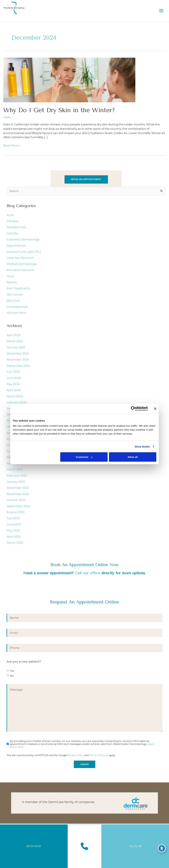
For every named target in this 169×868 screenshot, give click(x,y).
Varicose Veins (16, 313)
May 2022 (13, 530)
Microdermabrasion (20, 270)
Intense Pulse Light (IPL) (24, 252)
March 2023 (15, 469)
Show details (142, 447)
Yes (12, 671)
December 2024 (18, 353)
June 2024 (14, 378)
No (12, 676)
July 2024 (13, 372)
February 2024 (17, 402)
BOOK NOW (34, 846)
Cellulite (12, 233)
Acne (10, 215)
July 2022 (13, 518)
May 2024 (13, 384)
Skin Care (13, 301)
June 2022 (14, 524)
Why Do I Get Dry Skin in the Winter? (59, 110)
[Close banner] (155, 409)
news (7, 117)
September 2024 (18, 366)
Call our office (87, 573)
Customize (84, 457)
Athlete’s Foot (16, 227)
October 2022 (16, 500)
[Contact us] (84, 846)
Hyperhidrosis (16, 246)
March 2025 (15, 341)
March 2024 (15, 396)
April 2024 (14, 390)
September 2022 (18, 506)
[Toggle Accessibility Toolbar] (162, 848)
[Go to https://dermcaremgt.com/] (84, 803)
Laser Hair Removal (20, 258)
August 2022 (16, 512)
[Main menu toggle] (161, 10)
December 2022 (18, 488)
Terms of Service (99, 755)
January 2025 (16, 347)
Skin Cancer (15, 294)
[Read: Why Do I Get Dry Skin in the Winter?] (69, 80)
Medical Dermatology (22, 264)
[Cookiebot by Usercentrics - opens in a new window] (133, 409)
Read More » (12, 146)
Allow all (133, 457)
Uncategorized (17, 307)
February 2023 (17, 476)
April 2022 (14, 537)
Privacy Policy (76, 755)
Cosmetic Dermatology (23, 239)
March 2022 (15, 543)
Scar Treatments (18, 288)
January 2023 (16, 482)
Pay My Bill (135, 846)
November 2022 (18, 494)
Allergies (13, 221)
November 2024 (18, 360)
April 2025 (14, 335)
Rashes (12, 282)
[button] (86, 179)
